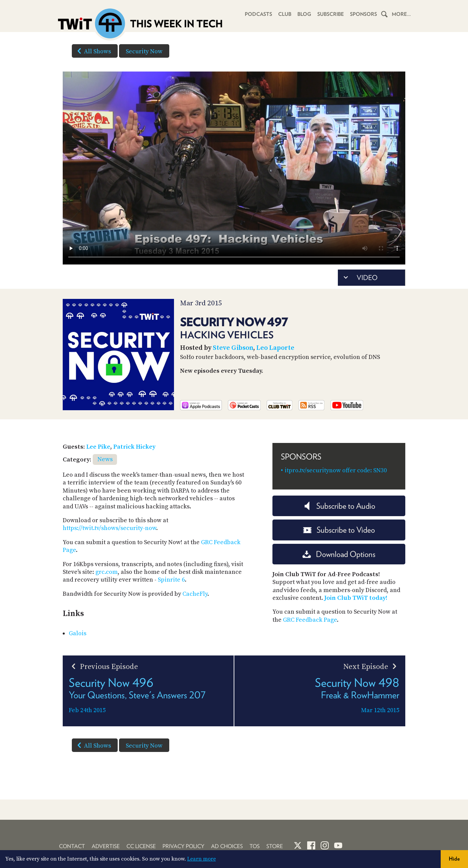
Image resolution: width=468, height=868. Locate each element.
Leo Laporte (275, 348)
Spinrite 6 (171, 580)
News (105, 459)
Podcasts (258, 14)
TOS (255, 846)
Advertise (106, 846)
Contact (72, 846)
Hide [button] (454, 859)
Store (275, 846)
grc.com (107, 572)
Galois (78, 633)
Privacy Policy (183, 846)
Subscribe (331, 14)
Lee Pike (98, 447)
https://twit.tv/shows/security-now (109, 528)
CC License (141, 846)
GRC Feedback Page (310, 620)
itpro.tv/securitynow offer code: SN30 (336, 470)
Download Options (339, 554)
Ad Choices (227, 846)
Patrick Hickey (134, 447)
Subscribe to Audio (339, 506)
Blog (304, 14)
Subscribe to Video (339, 530)
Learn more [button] (201, 859)
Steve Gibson (233, 348)
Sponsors (363, 14)
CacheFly (195, 594)
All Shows (93, 51)
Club (285, 14)
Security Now (144, 51)
